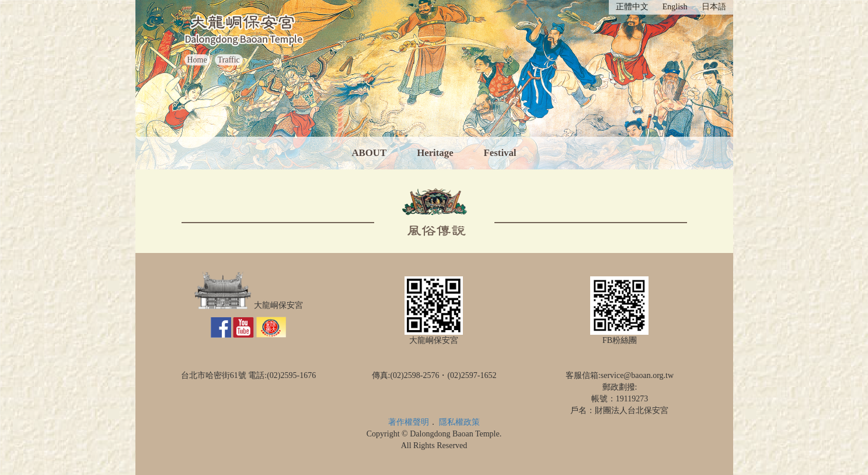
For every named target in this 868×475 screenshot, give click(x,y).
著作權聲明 (409, 422)
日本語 (714, 7)
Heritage (435, 153)
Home (197, 60)
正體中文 (632, 7)
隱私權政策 (459, 422)
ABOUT (369, 153)
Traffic (229, 60)
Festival (500, 153)
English (675, 7)
